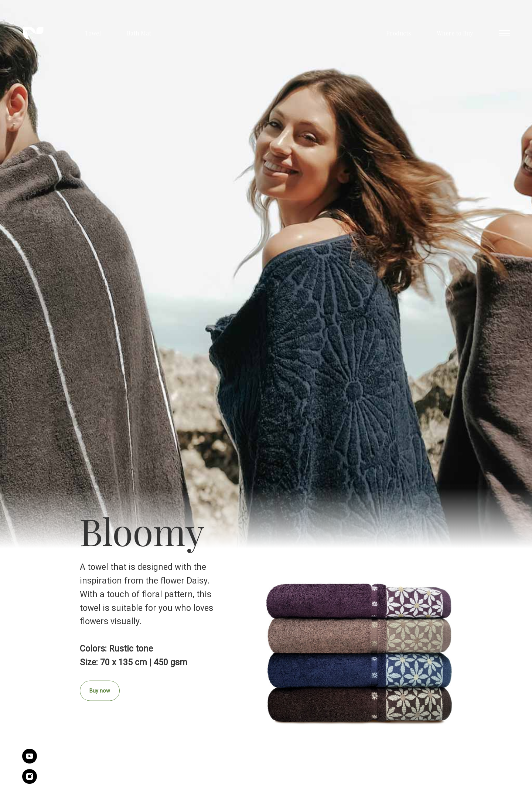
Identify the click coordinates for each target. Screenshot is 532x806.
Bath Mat (139, 33)
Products (398, 33)
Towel (93, 33)
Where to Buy (455, 33)
